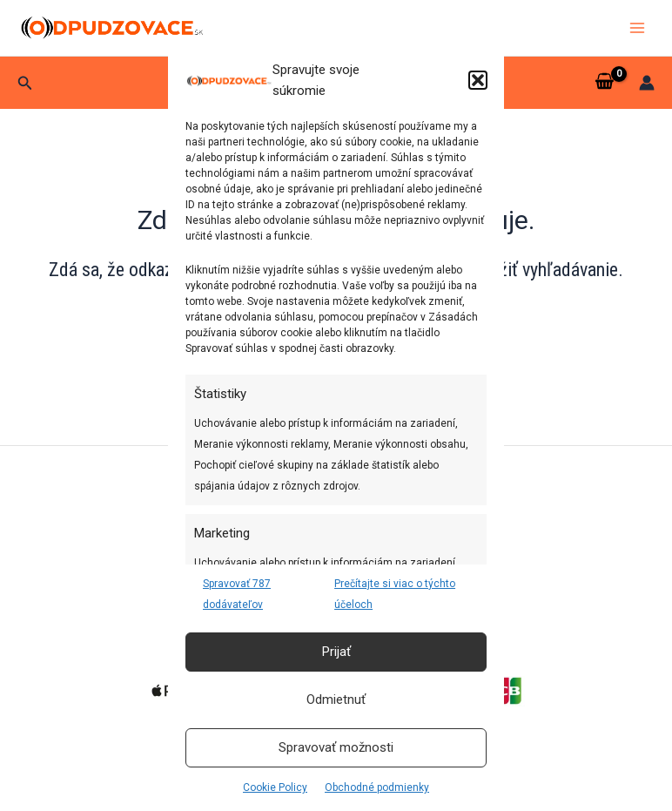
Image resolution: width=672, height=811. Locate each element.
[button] (478, 80)
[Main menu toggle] (637, 28)
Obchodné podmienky (377, 787)
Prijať (336, 652)
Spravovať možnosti (336, 747)
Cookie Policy (275, 787)
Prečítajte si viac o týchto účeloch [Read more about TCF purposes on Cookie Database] (395, 594)
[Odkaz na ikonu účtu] (647, 83)
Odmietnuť (336, 699)
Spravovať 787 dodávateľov (237, 594)
